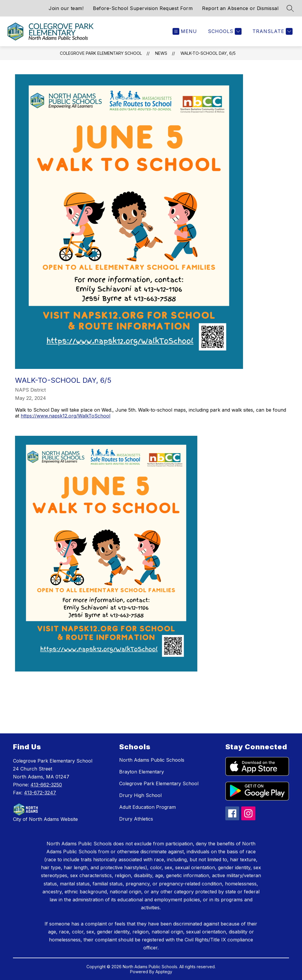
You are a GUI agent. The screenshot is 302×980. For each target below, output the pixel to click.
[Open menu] (185, 31)
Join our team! (66, 8)
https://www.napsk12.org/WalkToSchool (65, 416)
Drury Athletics (136, 819)
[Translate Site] (272, 31)
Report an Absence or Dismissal (240, 8)
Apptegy (164, 972)
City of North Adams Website (45, 819)
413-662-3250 (46, 785)
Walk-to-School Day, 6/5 (208, 53)
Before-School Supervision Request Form (143, 8)
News (161, 53)
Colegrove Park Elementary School (101, 53)
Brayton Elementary (142, 772)
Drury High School (140, 795)
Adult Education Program (147, 807)
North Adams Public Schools (152, 760)
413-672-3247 (40, 793)
